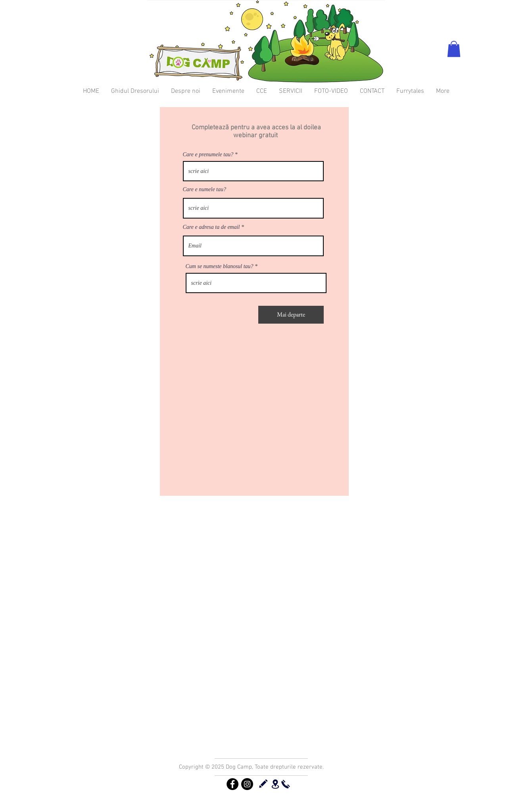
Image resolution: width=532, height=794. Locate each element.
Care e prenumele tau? (208, 155)
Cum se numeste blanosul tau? (220, 267)
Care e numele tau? (205, 190)
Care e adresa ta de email (211, 227)
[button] (454, 49)
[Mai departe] (291, 315)
